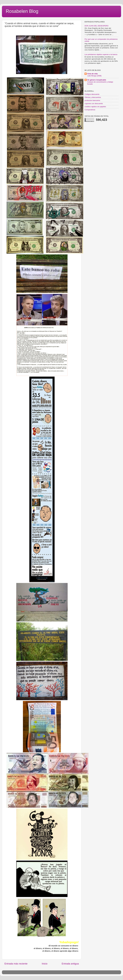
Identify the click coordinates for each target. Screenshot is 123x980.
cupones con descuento (94, 103)
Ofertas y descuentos (93, 97)
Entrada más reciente (16, 964)
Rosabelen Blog (22, 11)
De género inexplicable (97, 80)
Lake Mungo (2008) (94, 76)
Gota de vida (92, 74)
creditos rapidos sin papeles (95, 107)
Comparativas (90, 110)
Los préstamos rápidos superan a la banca (101, 54)
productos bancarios (92, 100)
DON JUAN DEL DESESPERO (96, 26)
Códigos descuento (92, 94)
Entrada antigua (70, 964)
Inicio (45, 964)
